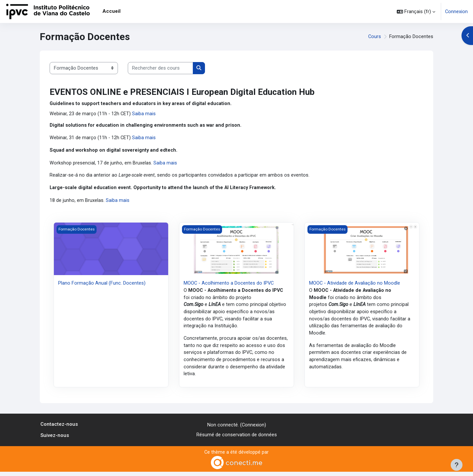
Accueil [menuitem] (112, 11)
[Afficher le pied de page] (457, 465)
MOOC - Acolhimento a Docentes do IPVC (229, 284)
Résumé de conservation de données (237, 439)
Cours (374, 37)
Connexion (456, 11)
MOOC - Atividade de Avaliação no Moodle (355, 284)
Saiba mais (145, 114)
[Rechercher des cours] (160, 68)
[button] (416, 11)
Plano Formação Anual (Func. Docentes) (102, 284)
